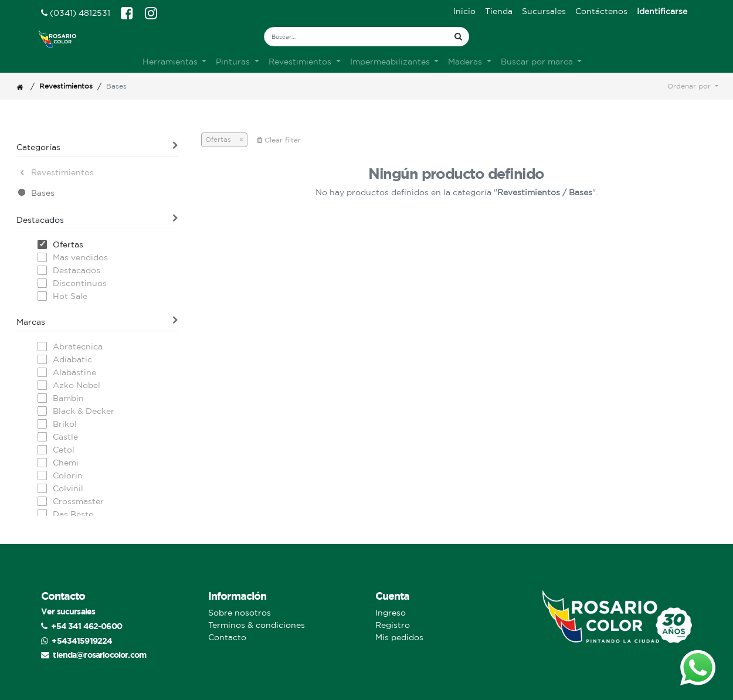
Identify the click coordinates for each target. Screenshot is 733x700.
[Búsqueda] (458, 37)
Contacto (227, 637)
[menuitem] (464, 11)
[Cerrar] (237, 140)
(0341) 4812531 (76, 13)
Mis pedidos (399, 637)
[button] (693, 86)
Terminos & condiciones (257, 625)
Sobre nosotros (240, 613)
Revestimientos (66, 86)
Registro (393, 625)
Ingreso (391, 613)
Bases (43, 193)
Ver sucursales (68, 611)
